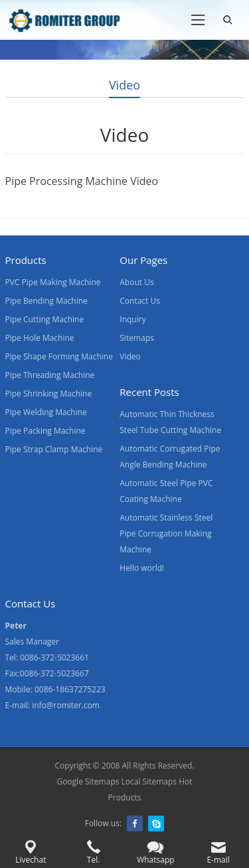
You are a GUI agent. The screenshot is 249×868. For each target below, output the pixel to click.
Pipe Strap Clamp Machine (54, 449)
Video (130, 356)
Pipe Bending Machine (46, 301)
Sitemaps (136, 338)
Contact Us (140, 301)
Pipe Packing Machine (45, 431)
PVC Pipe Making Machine (53, 282)
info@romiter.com (66, 705)
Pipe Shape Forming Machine (59, 356)
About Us (136, 282)
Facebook (135, 824)
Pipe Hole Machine (40, 338)
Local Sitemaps (149, 781)
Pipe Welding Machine (46, 412)
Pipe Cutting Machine (45, 319)
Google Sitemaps (88, 781)
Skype (156, 824)
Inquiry (132, 319)
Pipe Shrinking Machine (49, 394)
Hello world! (142, 568)
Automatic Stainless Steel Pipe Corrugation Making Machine (166, 533)
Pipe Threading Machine (50, 375)
